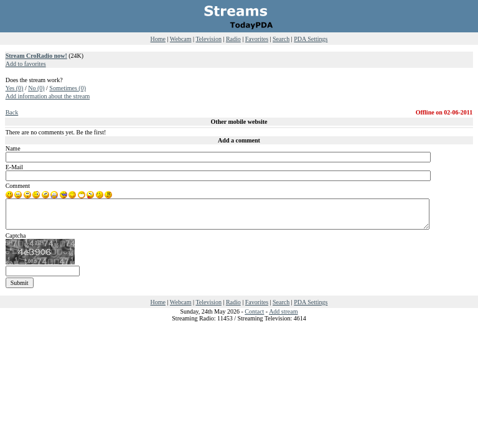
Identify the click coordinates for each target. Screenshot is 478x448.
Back (12, 112)
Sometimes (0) (68, 88)
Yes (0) (15, 88)
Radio (233, 39)
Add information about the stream (48, 96)
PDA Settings (311, 39)
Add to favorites (26, 64)
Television (209, 39)
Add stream (283, 311)
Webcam (181, 39)
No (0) (36, 88)
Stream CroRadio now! (36, 56)
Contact (254, 311)
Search (281, 39)
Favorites (257, 39)
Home (158, 39)
